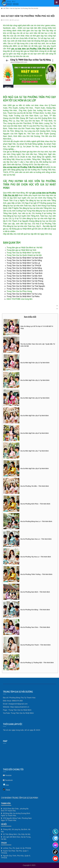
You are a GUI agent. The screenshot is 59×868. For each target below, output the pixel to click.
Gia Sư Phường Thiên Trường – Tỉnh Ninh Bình (36, 574)
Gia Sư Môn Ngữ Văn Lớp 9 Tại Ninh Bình (34, 416)
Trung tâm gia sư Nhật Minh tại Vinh (21, 250)
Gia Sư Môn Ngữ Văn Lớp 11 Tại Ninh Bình (35, 380)
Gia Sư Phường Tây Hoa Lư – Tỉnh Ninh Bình (36, 557)
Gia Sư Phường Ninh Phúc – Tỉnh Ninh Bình (35, 504)
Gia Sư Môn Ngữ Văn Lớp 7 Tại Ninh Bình (34, 451)
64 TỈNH (6, 8)
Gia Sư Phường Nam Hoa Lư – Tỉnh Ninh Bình (36, 539)
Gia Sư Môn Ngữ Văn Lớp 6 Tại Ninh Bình (34, 468)
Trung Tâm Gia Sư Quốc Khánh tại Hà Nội (24, 255)
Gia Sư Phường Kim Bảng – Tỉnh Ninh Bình (35, 610)
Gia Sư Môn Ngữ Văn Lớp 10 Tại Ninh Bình (35, 398)
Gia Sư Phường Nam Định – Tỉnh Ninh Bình (35, 592)
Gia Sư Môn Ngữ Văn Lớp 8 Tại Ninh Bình (34, 433)
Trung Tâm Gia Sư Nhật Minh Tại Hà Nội (23, 253)
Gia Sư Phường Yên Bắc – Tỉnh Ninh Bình (35, 486)
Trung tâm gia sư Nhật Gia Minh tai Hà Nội (24, 248)
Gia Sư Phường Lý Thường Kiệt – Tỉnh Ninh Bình (37, 663)
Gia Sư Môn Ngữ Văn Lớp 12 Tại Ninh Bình (35, 363)
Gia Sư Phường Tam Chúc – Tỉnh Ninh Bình (35, 627)
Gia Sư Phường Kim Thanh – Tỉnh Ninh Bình (35, 645)
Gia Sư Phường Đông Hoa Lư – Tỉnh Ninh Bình (36, 521)
